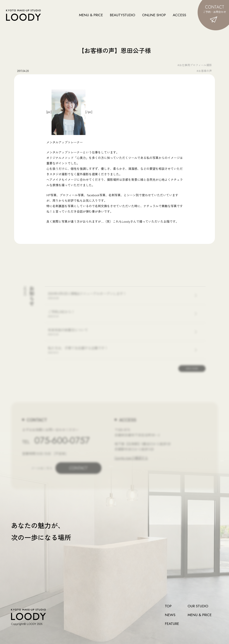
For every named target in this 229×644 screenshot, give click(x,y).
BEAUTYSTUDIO (123, 15)
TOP (168, 606)
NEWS (170, 615)
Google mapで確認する (131, 458)
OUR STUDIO (198, 606)
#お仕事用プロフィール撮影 (195, 65)
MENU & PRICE (91, 15)
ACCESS (179, 15)
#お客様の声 (204, 71)
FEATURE (172, 624)
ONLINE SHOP (154, 15)
